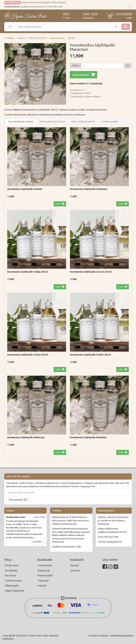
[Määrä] (103, 66)
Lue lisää (38, 542)
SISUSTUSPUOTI (38, 38)
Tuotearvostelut (109, 121)
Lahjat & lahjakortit (15, 591)
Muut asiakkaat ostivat (83, 121)
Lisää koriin (81, 75)
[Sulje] (130, 7)
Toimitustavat (45, 565)
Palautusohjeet (45, 575)
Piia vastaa (10, 575)
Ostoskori (124, 14)
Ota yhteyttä (11, 570)
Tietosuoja (43, 581)
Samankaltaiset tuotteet (21, 121)
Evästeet (42, 585)
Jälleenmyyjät (12, 585)
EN (68, 18)
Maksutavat (44, 570)
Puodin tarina (12, 565)
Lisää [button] (58, 204)
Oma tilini (90, 14)
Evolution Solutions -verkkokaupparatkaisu (111, 636)
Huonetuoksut (57, 38)
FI (64, 18)
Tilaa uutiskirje (16, 500)
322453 (71, 38)
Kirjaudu (88, 18)
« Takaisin (9, 38)
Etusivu (22, 38)
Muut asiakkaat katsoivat (52, 121)
